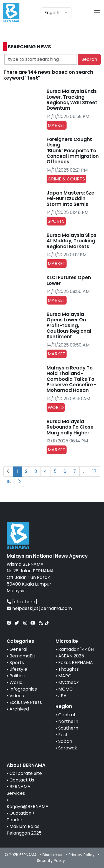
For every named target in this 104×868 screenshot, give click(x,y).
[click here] (25, 602)
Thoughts (69, 669)
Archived (19, 709)
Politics (17, 676)
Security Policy (51, 861)
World (16, 682)
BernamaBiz (22, 656)
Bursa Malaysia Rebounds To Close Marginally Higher (70, 427)
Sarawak (68, 748)
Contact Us (22, 780)
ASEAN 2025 (71, 656)
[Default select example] (56, 13)
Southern (68, 728)
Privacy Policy (82, 855)
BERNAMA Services (19, 790)
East (63, 735)
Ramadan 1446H (76, 649)
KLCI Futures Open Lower (69, 280)
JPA (62, 696)
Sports (17, 663)
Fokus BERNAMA (76, 663)
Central (67, 715)
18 (9, 482)
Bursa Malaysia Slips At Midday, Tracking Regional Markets (72, 241)
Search (89, 59)
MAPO (65, 676)
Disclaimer (53, 855)
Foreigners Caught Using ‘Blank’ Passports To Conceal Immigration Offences (73, 151)
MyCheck (69, 682)
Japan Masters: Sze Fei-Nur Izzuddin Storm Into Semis (70, 199)
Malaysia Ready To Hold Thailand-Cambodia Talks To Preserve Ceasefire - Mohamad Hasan (72, 379)
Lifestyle (18, 669)
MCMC (65, 689)
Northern (68, 721)
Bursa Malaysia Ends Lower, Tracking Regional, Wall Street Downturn (72, 100)
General (18, 649)
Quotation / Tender (21, 816)
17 (94, 471)
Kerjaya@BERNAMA (28, 807)
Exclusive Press (26, 702)
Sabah (65, 741)
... (84, 471)
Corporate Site (26, 773)
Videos (17, 696)
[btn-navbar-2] (97, 13)
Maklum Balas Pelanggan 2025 (24, 830)
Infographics (23, 689)
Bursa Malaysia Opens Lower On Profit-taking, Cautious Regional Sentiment (69, 326)
